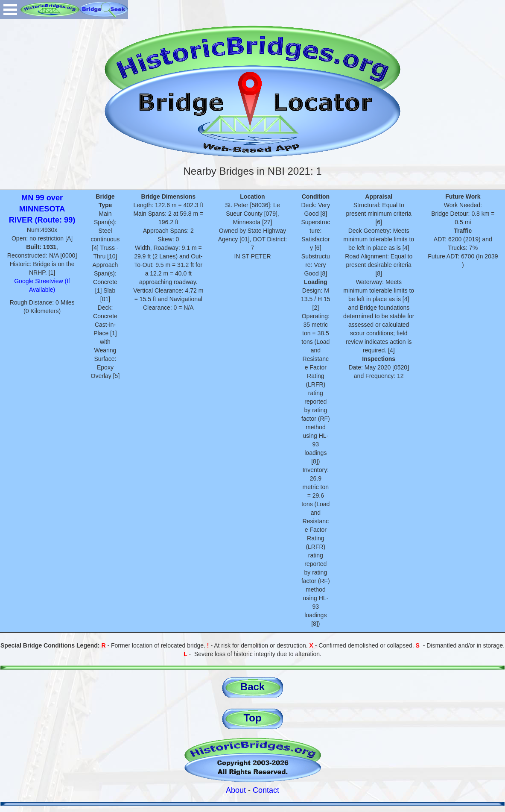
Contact (266, 790)
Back (252, 687)
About (236, 790)
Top (252, 718)
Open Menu (10, 10)
